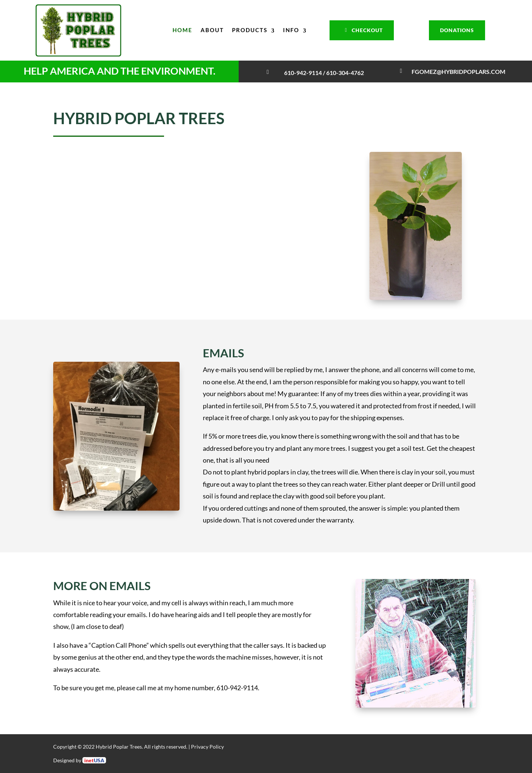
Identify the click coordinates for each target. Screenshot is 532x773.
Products (250, 30)
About (212, 30)
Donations (457, 30)
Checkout (367, 30)
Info (291, 30)
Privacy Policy (207, 747)
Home (183, 30)
